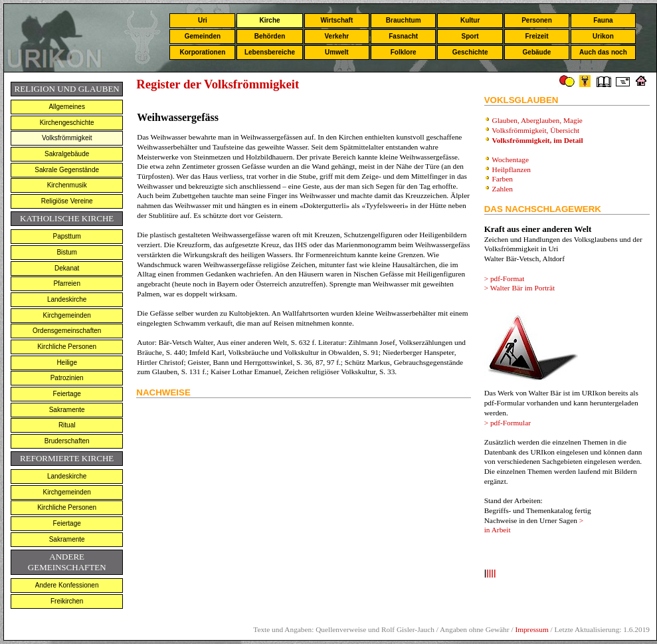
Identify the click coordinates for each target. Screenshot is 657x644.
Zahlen (503, 189)
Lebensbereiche (270, 52)
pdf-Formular (511, 423)
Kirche (269, 20)
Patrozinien (67, 378)
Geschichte (470, 52)
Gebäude (537, 52)
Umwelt (337, 52)
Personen (537, 20)
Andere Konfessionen (67, 585)
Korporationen (202, 52)
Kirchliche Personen (67, 347)
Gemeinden (203, 36)
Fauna (603, 20)
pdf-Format (508, 278)
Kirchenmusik (67, 185)
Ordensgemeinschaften (67, 331)
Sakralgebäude (67, 154)
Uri (203, 20)
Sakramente (67, 410)
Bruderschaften (67, 441)
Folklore (404, 52)
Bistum (67, 252)
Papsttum (67, 236)
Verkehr (336, 36)
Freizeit (536, 36)
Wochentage (510, 160)
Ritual (67, 425)
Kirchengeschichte (67, 123)
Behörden (270, 36)
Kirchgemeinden (67, 315)
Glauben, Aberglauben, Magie (537, 120)
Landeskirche (67, 299)
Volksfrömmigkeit (67, 138)
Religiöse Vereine (67, 201)
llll (491, 574)
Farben (503, 179)
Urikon (603, 36)
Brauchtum (404, 20)
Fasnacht (403, 36)
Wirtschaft (336, 20)
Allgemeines (66, 107)
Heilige (67, 363)
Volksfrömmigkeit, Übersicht (536, 130)
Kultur (470, 20)
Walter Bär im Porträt (523, 288)
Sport (470, 36)
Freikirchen (67, 601)
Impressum (531, 629)
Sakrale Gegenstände (67, 170)
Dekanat (67, 268)
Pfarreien (67, 283)
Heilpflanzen (512, 169)
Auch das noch (603, 52)
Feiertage (67, 394)
